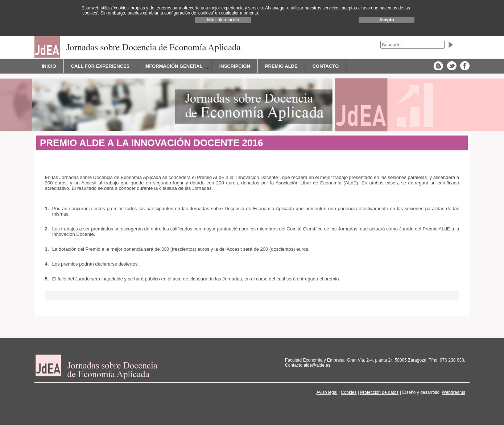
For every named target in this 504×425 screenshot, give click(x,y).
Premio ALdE (281, 66)
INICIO (49, 66)
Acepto (387, 20)
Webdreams (454, 392)
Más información (223, 20)
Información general (173, 66)
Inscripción (235, 66)
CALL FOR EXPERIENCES (100, 66)
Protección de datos (379, 392)
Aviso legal (327, 392)
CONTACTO (326, 66)
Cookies (349, 392)
